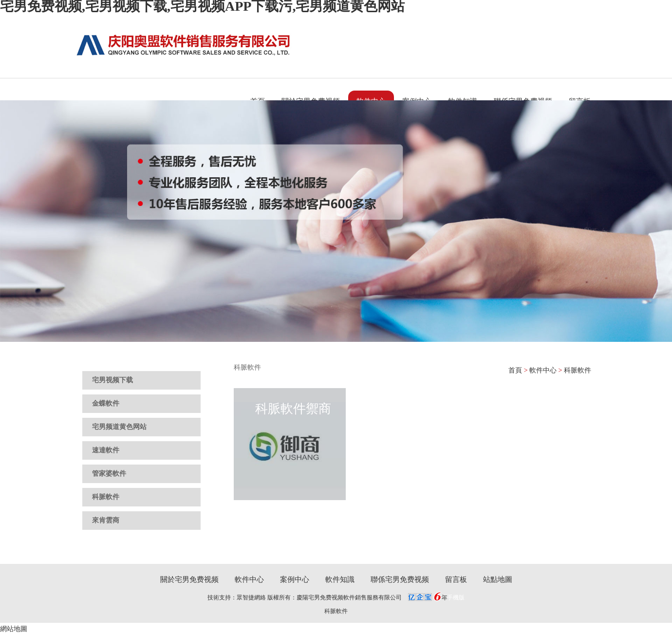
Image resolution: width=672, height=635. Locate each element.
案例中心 (295, 579)
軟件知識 (340, 579)
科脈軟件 (106, 497)
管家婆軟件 (109, 474)
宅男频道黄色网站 (119, 427)
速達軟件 (106, 450)
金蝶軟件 (106, 403)
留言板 (456, 579)
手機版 (456, 598)
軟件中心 (543, 370)
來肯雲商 (106, 520)
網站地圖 (14, 629)
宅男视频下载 (112, 380)
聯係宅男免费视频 (400, 579)
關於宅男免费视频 (189, 579)
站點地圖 (498, 579)
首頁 (515, 370)
